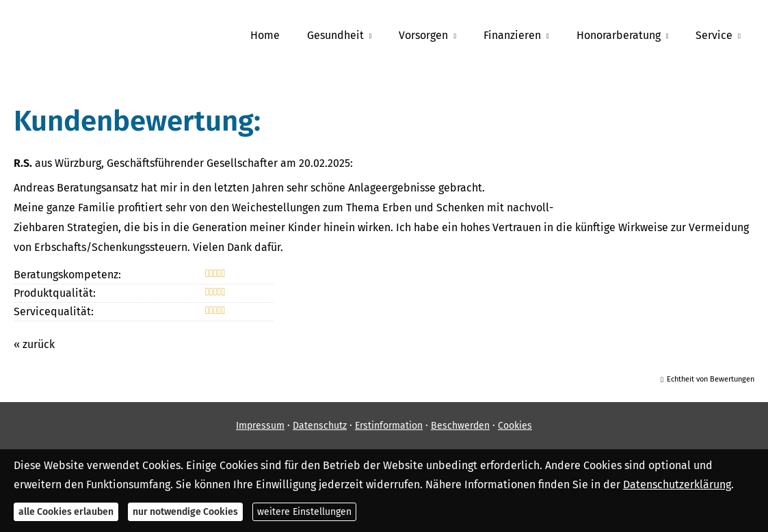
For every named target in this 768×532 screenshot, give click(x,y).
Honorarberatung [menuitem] (619, 35)
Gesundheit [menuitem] (335, 35)
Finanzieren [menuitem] (512, 35)
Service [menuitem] (714, 35)
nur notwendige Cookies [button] (185, 512)
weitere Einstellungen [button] (304, 512)
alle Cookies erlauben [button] (66, 512)
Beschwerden (460, 426)
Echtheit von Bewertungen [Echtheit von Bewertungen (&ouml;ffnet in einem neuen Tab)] (711, 379)
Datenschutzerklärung (677, 484)
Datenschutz (320, 426)
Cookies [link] (515, 426)
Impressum (260, 426)
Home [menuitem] (265, 35)
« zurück (34, 344)
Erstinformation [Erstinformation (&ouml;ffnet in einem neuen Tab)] (389, 426)
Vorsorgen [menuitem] (423, 35)
